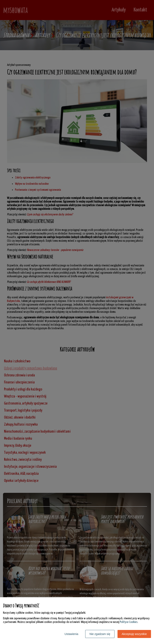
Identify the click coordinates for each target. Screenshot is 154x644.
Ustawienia (71, 634)
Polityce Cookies (129, 622)
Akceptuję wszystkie (134, 634)
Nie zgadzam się (100, 634)
